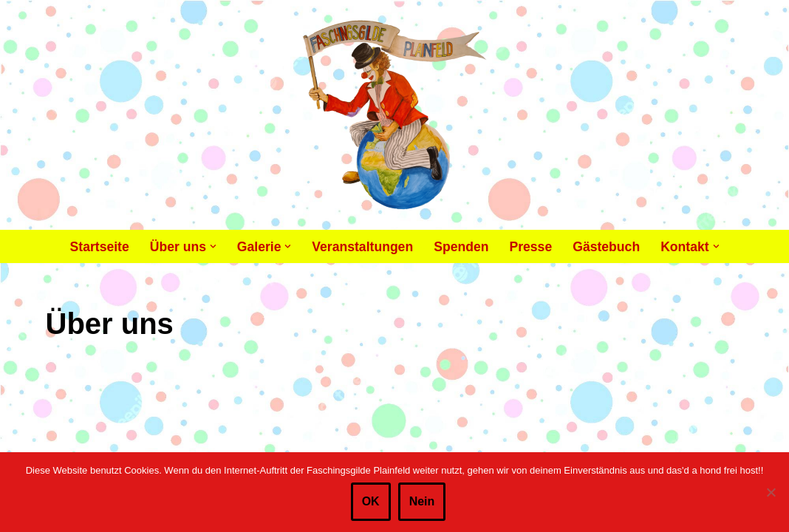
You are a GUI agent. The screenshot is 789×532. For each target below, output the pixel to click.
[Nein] (771, 492)
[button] (213, 246)
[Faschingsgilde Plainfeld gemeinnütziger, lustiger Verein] (395, 115)
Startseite (100, 247)
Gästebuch (606, 247)
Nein (422, 501)
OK (371, 501)
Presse (530, 247)
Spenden (461, 247)
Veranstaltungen (362, 247)
